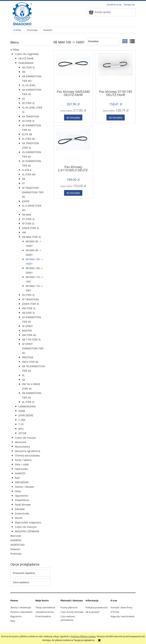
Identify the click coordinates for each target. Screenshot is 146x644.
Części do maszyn (25, 438)
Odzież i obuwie (24, 487)
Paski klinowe (23, 505)
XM (24, 232)
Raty (13, 621)
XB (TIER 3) (28, 313)
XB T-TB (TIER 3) (31, 339)
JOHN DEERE (26, 415)
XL (23, 375)
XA (24, 380)
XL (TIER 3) (28, 402)
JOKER (26, 201)
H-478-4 (27, 170)
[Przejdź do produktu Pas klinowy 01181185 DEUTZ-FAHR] (116, 70)
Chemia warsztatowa (27, 455)
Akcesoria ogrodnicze (28, 451)
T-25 (21, 424)
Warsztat (16, 536)
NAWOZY (20, 473)
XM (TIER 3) (29, 308)
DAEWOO (16, 540)
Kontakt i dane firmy (121, 607)
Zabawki (20, 509)
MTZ (21, 429)
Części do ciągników (27, 54)
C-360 (22, 420)
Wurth (19, 518)
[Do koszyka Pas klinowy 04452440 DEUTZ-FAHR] (73, 118)
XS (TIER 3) (28, 121)
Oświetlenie (22, 500)
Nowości (15, 549)
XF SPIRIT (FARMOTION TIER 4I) (33, 348)
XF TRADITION (30, 299)
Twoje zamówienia (45, 607)
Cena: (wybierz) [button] (21, 582)
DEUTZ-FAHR (26, 58)
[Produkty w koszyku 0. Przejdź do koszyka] (100, 12)
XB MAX (27, 215)
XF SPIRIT (27, 326)
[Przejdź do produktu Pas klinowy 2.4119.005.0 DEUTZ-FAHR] (73, 145)
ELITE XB (27, 134)
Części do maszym (26, 527)
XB (24, 179)
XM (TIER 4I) (29, 335)
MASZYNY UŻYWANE (27, 531)
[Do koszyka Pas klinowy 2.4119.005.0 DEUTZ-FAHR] (73, 193)
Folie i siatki (22, 464)
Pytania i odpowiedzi (21, 612)
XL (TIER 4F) (29, 174)
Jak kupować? (93, 612)
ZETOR (22, 433)
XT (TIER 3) (28, 219)
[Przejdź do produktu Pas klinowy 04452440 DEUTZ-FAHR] (73, 70)
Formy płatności (69, 607)
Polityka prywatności (97, 607)
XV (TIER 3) (28, 295)
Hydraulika (21, 469)
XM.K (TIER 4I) (30, 362)
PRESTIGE (28, 357)
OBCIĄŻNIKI (22, 482)
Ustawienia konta (45, 612)
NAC (17, 478)
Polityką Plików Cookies (83, 636)
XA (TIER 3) (28, 67)
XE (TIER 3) (28, 103)
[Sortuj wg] (103, 41)
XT (23, 183)
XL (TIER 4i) (28, 139)
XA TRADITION (31, 116)
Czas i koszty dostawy (72, 612)
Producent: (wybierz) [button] (24, 573)
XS (23, 99)
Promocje (16, 554)
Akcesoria (21, 442)
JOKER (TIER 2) (30, 228)
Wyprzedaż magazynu (28, 522)
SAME (22, 411)
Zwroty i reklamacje (21, 607)
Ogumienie (21, 496)
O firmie (115, 612)
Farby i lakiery (23, 460)
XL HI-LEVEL (29, 85)
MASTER (27, 331)
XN (24, 72)
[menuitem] (17, 30)
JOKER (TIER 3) (30, 304)
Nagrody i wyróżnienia (122, 616)
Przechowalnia (43, 616)
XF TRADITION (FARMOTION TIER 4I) (33, 192)
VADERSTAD (17, 545)
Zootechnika (22, 513)
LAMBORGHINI (27, 406)
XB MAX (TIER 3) (31, 237)
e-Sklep (15, 50)
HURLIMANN (26, 63)
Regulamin (16, 616)
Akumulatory (22, 447)
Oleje (18, 491)
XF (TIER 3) (28, 223)
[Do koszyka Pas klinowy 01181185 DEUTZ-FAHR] (116, 118)
